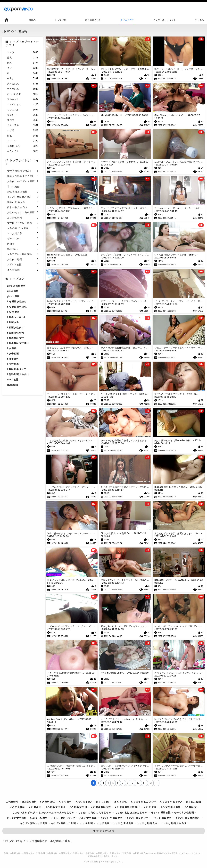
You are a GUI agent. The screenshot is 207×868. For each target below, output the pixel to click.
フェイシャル (23, 105)
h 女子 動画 (13, 354)
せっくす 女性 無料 (16, 818)
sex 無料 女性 (47, 802)
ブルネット (23, 99)
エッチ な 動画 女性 (147, 823)
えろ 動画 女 (35, 807)
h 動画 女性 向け (16, 328)
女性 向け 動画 (23, 260)
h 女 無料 (12, 348)
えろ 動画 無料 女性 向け (127, 807)
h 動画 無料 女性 (16, 338)
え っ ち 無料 (65, 802)
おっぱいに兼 (23, 94)
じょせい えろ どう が (24, 813)
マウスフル (23, 110)
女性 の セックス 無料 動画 (23, 213)
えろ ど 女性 (120, 802)
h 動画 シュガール (16, 317)
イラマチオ (23, 151)
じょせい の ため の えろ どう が (95, 813)
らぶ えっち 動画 (38, 818)
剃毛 (23, 136)
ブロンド (23, 115)
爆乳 (23, 58)
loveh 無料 (12, 802)
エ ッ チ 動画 (86, 823)
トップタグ (17, 279)
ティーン (23, 141)
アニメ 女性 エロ (87, 818)
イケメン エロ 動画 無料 (23, 197)
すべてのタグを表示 (104, 831)
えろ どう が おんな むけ (143, 802)
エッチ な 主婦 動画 (123, 823)
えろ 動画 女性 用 (78, 807)
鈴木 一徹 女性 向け (23, 207)
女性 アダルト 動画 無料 (23, 254)
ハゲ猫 (23, 131)
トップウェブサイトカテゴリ (22, 43)
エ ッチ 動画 (103, 823)
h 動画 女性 (13, 322)
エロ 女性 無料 (23, 218)
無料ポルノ (23, 249)
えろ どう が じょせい (171, 802)
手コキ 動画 (23, 187)
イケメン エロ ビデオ (137, 818)
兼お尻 (23, 120)
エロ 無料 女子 (23, 233)
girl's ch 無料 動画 (16, 286)
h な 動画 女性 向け (17, 302)
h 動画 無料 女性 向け (18, 343)
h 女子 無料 (13, 359)
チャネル (199, 20)
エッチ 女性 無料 (91, 862)
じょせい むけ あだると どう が (131, 813)
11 (144, 783)
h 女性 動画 (13, 364)
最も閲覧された (93, 20)
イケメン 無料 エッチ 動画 (34, 823)
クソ (23, 68)
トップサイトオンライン (22, 162)
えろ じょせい (103, 802)
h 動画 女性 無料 (16, 333)
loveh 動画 (12, 385)
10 (138, 783)
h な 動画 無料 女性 (17, 307)
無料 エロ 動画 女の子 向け (23, 176)
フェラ (23, 52)
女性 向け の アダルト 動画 (23, 181)
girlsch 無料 (13, 296)
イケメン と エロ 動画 (111, 818)
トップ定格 (60, 20)
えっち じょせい (84, 802)
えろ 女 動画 (23, 270)
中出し (23, 78)
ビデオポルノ (23, 239)
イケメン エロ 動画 (161, 818)
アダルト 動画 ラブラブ (63, 818)
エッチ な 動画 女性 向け (174, 823)
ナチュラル (23, 125)
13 (150, 783)
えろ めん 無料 (17, 807)
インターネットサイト (165, 20)
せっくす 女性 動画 (184, 813)
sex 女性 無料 (29, 802)
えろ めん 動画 (193, 802)
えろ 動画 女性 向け (55, 807)
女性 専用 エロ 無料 (23, 192)
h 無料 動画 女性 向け (18, 374)
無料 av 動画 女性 (23, 202)
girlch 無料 (13, 291)
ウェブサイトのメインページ (6, 20)
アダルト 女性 (23, 265)
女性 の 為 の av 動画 (23, 228)
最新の (32, 20)
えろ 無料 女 (190, 807)
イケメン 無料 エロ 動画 (63, 823)
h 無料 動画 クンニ (17, 369)
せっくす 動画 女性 (161, 813)
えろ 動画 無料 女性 (101, 807)
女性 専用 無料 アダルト (23, 171)
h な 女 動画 (13, 312)
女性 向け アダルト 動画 (23, 223)
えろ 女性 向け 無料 (170, 807)
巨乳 (23, 63)
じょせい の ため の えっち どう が (56, 813)
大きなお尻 (23, 84)
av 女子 (23, 244)
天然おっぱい (23, 146)
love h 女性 (13, 380)
